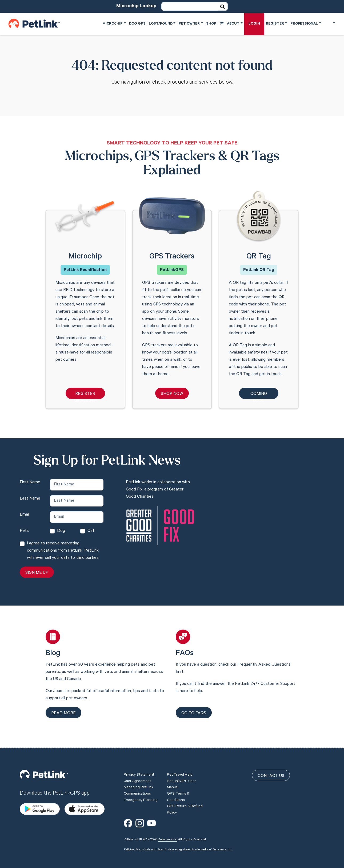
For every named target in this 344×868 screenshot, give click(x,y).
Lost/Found (161, 24)
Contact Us (271, 771)
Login (254, 24)
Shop (215, 23)
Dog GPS (137, 24)
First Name (30, 482)
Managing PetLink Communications (139, 785)
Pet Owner (189, 24)
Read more (63, 713)
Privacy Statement (139, 770)
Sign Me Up (37, 573)
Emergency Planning (141, 795)
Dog (61, 531)
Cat (91, 531)
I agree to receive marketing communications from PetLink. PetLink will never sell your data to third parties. (63, 551)
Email (25, 515)
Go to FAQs (194, 713)
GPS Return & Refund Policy (185, 804)
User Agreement (137, 776)
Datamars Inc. (168, 834)
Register (275, 24)
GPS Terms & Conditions (178, 792)
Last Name (30, 499)
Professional (304, 24)
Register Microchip (85, 395)
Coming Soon (259, 395)
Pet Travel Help (180, 770)
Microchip (113, 24)
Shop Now (172, 394)
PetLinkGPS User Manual (181, 779)
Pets (24, 531)
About (233, 24)
